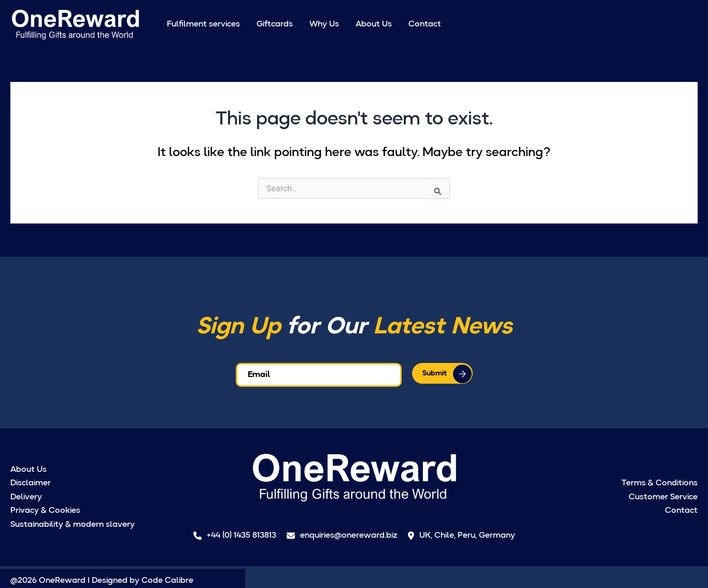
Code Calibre (167, 581)
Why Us (324, 24)
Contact (425, 24)
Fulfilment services (203, 24)
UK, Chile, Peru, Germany (462, 536)
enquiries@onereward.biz (342, 536)
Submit (435, 373)
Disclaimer (31, 483)
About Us (374, 24)
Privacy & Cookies (45, 511)
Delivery (26, 497)
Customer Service (663, 497)
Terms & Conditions (660, 483)
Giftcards (275, 24)
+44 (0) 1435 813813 (235, 536)
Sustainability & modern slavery (73, 525)
